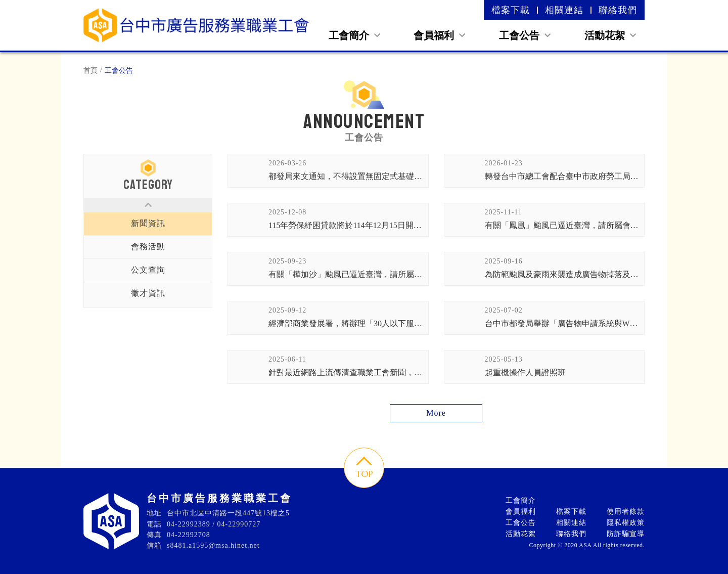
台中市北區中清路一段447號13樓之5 (228, 513)
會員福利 (439, 35)
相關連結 (564, 10)
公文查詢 (148, 270)
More (436, 413)
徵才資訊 (148, 293)
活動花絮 (610, 35)
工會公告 (525, 35)
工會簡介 (354, 35)
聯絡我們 (618, 10)
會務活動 (148, 247)
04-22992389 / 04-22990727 (214, 524)
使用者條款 (626, 512)
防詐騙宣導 (626, 534)
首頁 (90, 71)
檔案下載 (511, 10)
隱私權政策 (626, 523)
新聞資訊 (148, 223)
